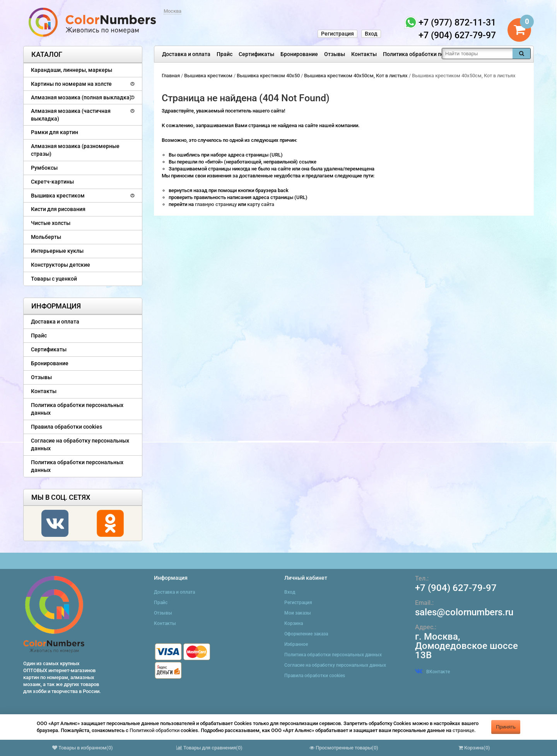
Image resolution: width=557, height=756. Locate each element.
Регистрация (337, 34)
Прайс (225, 54)
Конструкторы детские (61, 265)
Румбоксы (44, 168)
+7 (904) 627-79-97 (456, 588)
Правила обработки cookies (67, 427)
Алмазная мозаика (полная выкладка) (81, 97)
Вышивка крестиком (58, 196)
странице (463, 730)
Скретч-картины (52, 182)
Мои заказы (298, 613)
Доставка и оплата (186, 54)
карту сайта (261, 204)
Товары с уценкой (54, 279)
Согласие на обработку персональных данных (80, 444)
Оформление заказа (306, 634)
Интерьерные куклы (57, 251)
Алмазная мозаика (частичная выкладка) (71, 115)
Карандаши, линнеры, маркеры (72, 70)
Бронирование (299, 54)
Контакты (364, 54)
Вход (371, 34)
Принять (506, 727)
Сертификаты (256, 54)
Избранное (296, 644)
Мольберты (46, 237)
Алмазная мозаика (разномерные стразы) (75, 150)
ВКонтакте (432, 672)
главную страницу (216, 204)
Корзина (294, 623)
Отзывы (335, 54)
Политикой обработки (155, 730)
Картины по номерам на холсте (71, 84)
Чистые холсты (51, 223)
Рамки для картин (55, 132)
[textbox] (477, 54)
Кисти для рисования (58, 209)
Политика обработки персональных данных (440, 54)
